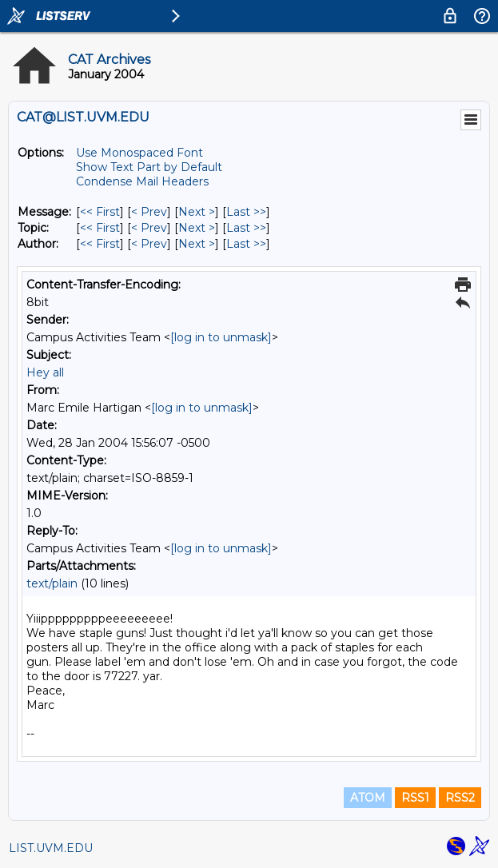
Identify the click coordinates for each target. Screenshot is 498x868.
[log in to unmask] (221, 337)
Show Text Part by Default (149, 167)
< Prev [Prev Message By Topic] (149, 228)
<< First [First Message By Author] (100, 244)
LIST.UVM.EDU (51, 848)
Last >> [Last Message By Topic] (246, 228)
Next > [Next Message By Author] (197, 244)
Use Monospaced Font (139, 153)
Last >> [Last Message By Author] (246, 244)
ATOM (368, 798)
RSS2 (460, 798)
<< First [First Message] (100, 212)
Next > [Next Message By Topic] (197, 228)
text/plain (52, 583)
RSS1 (415, 798)
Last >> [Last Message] (246, 212)
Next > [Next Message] (197, 212)
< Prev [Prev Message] (149, 212)
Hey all (45, 372)
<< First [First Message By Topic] (100, 228)
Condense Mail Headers (142, 181)
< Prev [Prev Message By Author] (149, 244)
